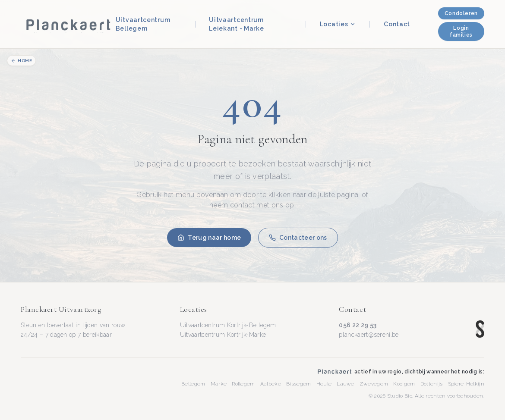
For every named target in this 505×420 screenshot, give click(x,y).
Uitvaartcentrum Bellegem (143, 24)
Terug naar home (209, 238)
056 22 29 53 (358, 325)
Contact (397, 24)
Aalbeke (271, 384)
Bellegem (193, 384)
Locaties (338, 24)
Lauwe (346, 384)
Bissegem (299, 384)
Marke (219, 384)
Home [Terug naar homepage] (21, 61)
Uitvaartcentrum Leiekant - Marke (236, 24)
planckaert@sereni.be (369, 335)
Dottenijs (432, 384)
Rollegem (243, 384)
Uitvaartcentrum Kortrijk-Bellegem (228, 325)
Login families (461, 31)
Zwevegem (374, 384)
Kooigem (404, 384)
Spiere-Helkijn (466, 384)
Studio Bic (400, 396)
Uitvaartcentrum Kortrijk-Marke (223, 335)
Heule (324, 384)
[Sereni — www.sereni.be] (480, 329)
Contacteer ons (298, 238)
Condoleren (461, 13)
